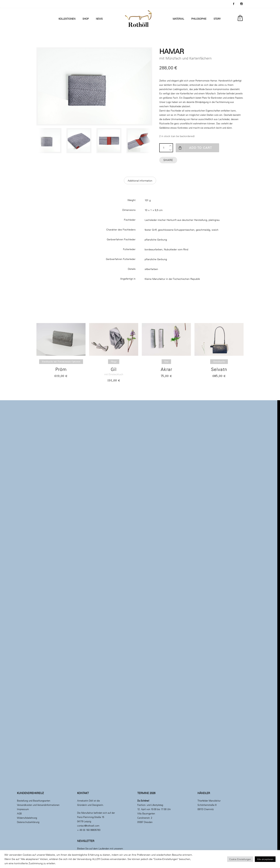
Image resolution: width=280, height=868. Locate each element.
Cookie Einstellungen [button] (240, 859)
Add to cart (201, 148)
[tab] (140, 180)
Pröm (61, 369)
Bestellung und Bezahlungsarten (34, 801)
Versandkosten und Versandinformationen (38, 805)
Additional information (140, 181)
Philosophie (199, 19)
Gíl (114, 369)
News (99, 19)
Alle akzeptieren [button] (265, 859)
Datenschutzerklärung (28, 822)
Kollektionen (67, 19)
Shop (86, 19)
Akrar (166, 369)
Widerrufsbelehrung (27, 818)
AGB (19, 813)
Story (217, 19)
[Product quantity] (164, 148)
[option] (50, 141)
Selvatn (219, 369)
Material (178, 19)
